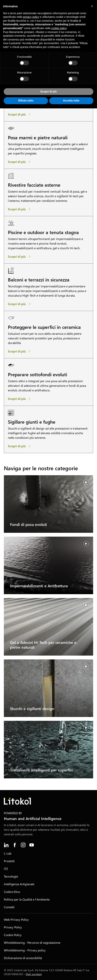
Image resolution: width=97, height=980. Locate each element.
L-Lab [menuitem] (8, 853)
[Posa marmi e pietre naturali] (20, 162)
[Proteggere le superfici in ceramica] (20, 351)
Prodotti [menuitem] (9, 861)
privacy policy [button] (31, 17)
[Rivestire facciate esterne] (20, 209)
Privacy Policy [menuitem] (13, 927)
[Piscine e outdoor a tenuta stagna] (20, 257)
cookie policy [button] (59, 28)
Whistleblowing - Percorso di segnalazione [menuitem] (32, 942)
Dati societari (34, 974)
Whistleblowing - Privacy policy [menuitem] (25, 950)
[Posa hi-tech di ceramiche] (20, 114)
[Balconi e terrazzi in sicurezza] (20, 304)
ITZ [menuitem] (6, 869)
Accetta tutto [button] (71, 101)
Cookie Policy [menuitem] (13, 935)
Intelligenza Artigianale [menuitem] (19, 884)
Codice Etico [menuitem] (12, 892)
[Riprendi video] (86, 482)
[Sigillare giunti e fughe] (20, 446)
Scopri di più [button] (48, 92)
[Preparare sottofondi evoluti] (20, 399)
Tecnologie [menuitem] (11, 876)
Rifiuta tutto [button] (26, 101)
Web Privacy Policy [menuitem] (16, 919)
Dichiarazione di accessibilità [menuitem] (23, 958)
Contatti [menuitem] (9, 907)
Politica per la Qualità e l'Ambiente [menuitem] (27, 899)
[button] (92, 6)
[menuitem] (6, 845)
